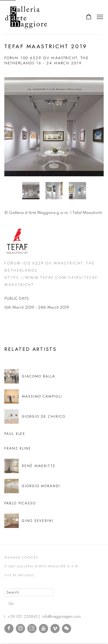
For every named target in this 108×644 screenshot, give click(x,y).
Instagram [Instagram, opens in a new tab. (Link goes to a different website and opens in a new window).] (20, 628)
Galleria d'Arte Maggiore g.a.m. (39, 17)
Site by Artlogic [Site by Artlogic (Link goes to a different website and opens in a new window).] (20, 575)
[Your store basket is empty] (89, 17)
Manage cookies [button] (21, 557)
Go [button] (11, 604)
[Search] (29, 592)
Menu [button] (99, 17)
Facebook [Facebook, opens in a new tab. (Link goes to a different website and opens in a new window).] (9, 628)
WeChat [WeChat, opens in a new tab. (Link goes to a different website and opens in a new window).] (67, 628)
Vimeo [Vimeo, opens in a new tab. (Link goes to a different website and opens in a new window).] (55, 628)
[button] (31, 191)
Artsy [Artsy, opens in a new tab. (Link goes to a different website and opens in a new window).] (32, 628)
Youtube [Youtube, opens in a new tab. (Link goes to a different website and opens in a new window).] (43, 628)
